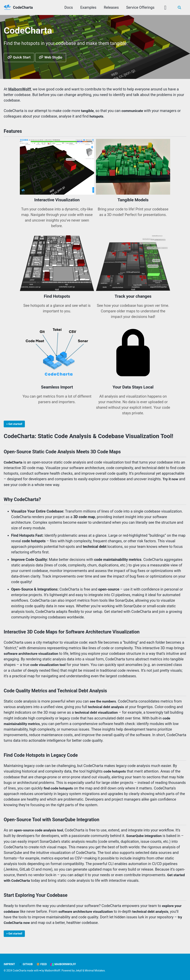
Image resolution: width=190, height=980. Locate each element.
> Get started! (15, 425)
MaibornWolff (64, 964)
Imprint (9, 964)
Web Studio (53, 58)
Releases (111, 7)
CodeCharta (23, 7)
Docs (68, 7)
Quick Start (20, 58)
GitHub (26, 964)
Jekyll (79, 971)
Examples (88, 7)
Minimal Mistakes (95, 971)
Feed (42, 964)
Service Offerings (140, 7)
